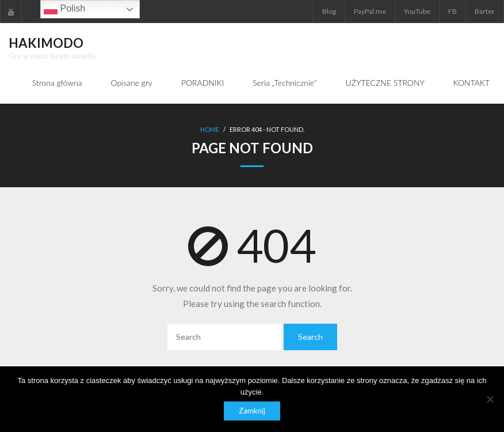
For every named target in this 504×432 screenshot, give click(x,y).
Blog (329, 11)
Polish (64, 9)
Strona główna (57, 83)
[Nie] (490, 399)
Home (210, 129)
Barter (485, 11)
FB (453, 11)
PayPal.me (370, 11)
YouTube (417, 11)
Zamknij (252, 411)
